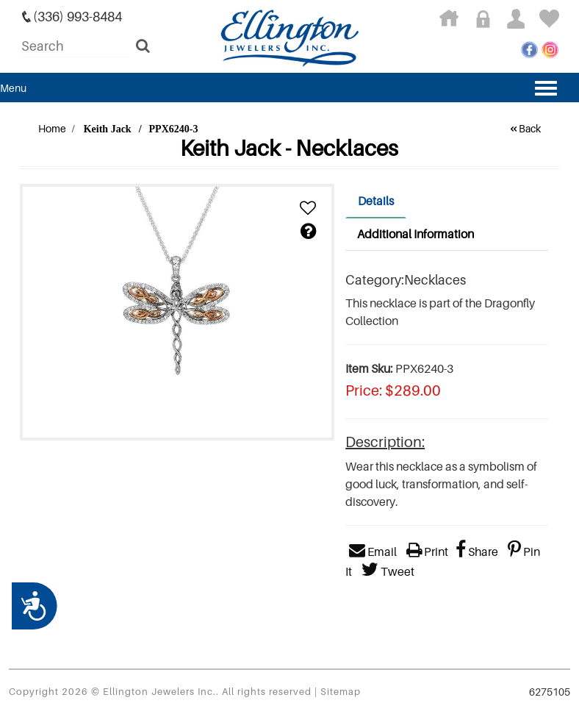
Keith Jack (108, 129)
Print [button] (427, 552)
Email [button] (373, 552)
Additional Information (416, 234)
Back (525, 128)
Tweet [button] (388, 571)
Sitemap (341, 691)
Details (376, 201)
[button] (308, 208)
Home (52, 128)
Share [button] (477, 552)
